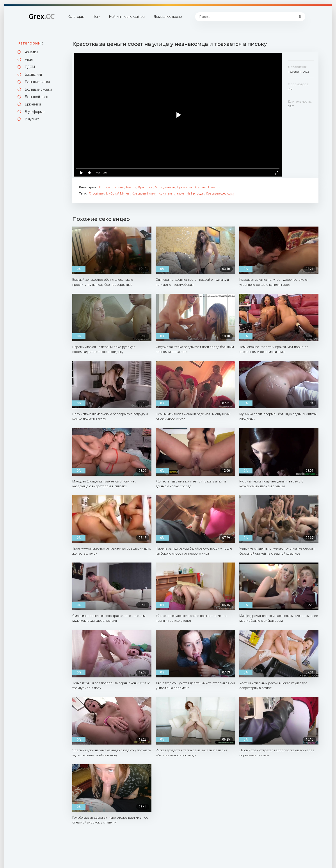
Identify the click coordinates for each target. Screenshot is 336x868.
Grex (42, 17)
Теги (97, 17)
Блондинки (30, 74)
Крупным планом (207, 187)
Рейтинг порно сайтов (127, 17)
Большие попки (34, 82)
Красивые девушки (220, 193)
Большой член (33, 97)
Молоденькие (165, 187)
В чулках (28, 119)
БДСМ (26, 67)
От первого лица (112, 187)
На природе (195, 193)
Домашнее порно (168, 17)
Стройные (97, 193)
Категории (76, 17)
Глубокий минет (118, 193)
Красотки (146, 187)
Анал (25, 60)
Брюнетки (29, 104)
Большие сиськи (35, 89)
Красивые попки (144, 193)
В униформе (31, 112)
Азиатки (28, 52)
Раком (131, 187)
